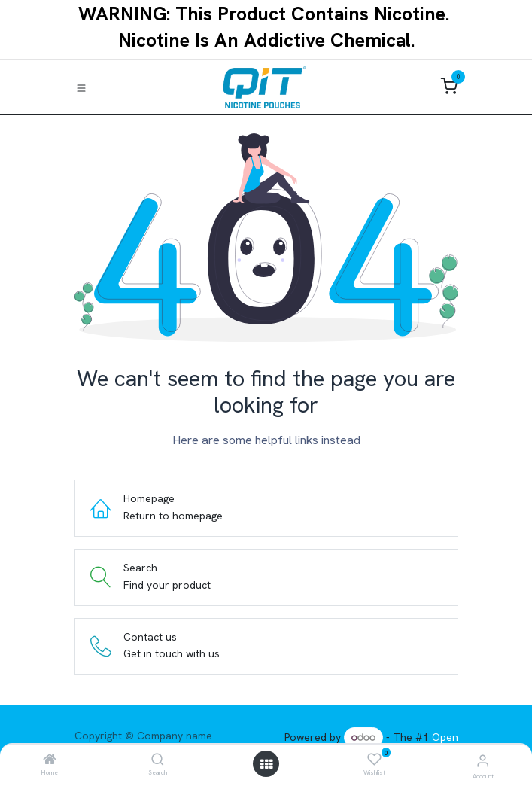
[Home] (50, 760)
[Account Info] (483, 761)
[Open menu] (266, 764)
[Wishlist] (374, 760)
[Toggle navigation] (81, 87)
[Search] (158, 760)
